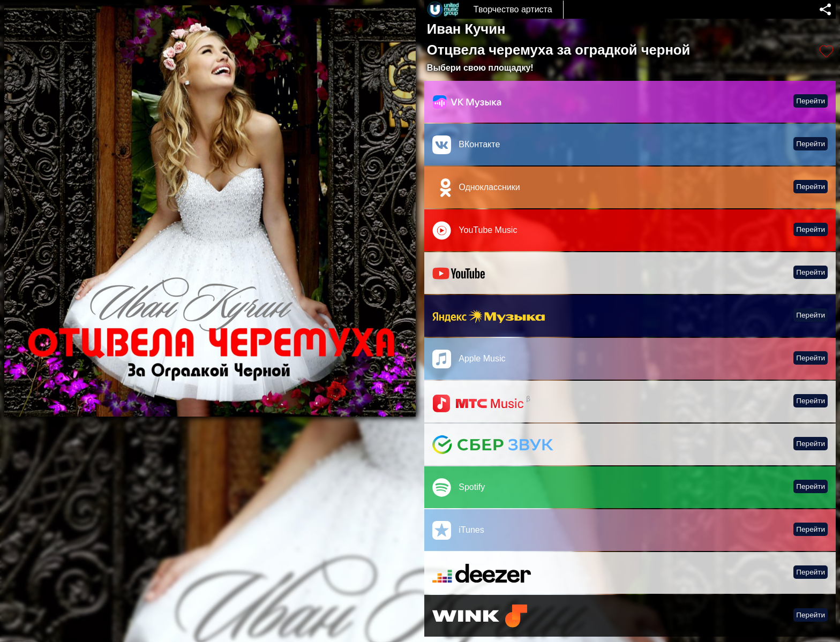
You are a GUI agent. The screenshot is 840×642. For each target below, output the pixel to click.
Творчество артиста (513, 9)
